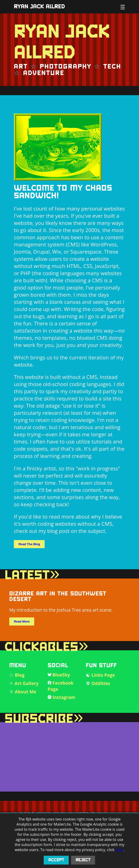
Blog (20, 675)
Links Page (103, 675)
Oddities (101, 683)
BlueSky (61, 675)
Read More (22, 621)
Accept (56, 860)
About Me (26, 692)
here (119, 850)
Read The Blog (29, 544)
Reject (83, 860)
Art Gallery (26, 683)
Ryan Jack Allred (39, 7)
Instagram (64, 697)
